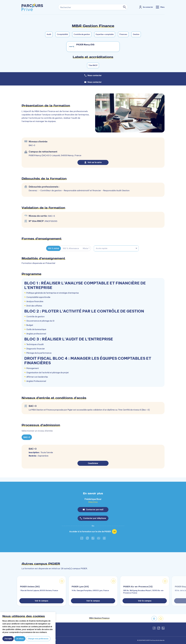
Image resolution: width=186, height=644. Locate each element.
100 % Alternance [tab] (71, 248)
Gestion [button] (136, 34)
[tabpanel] (93, 434)
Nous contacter (93, 82)
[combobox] (116, 248)
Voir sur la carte (93, 162)
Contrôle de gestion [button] (82, 34)
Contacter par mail (93, 510)
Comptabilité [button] (62, 34)
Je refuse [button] (20, 639)
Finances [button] (123, 34)
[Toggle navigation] (160, 7)
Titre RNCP (93, 65)
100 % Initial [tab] (53, 248)
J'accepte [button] (8, 639)
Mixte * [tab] (86, 248)
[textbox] (116, 248)
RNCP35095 (51, 221)
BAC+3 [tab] (27, 437)
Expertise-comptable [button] (105, 34)
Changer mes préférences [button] (38, 639)
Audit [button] (49, 34)
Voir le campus (41, 601)
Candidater (93, 463)
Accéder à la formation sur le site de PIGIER (93, 532)
